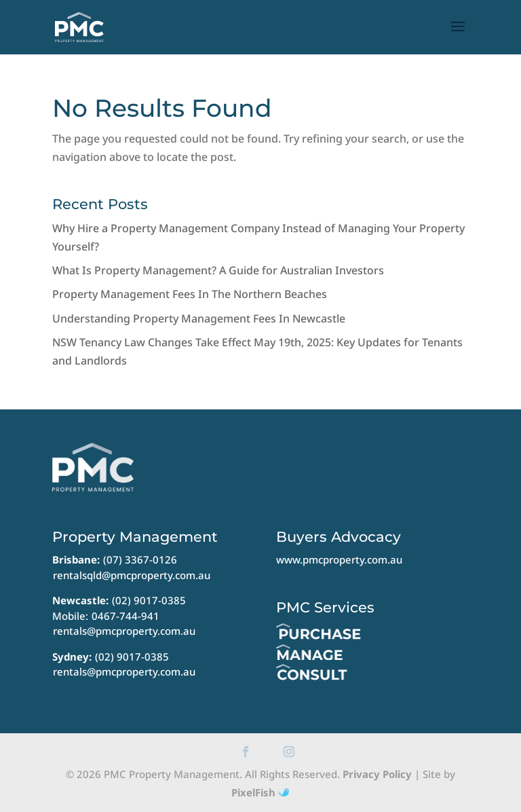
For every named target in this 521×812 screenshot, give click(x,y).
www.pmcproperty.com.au (339, 559)
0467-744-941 (126, 616)
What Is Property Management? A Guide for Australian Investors (218, 270)
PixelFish (260, 792)
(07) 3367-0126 (140, 559)
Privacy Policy (377, 774)
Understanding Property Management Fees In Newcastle (199, 318)
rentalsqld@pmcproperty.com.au (132, 575)
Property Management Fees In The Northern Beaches (190, 294)
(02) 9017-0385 (149, 600)
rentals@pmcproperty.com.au (124, 631)
